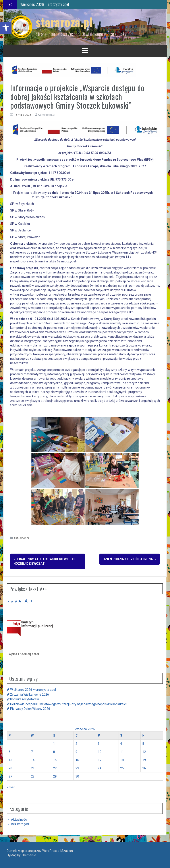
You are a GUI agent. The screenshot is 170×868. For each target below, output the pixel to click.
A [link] (16, 601)
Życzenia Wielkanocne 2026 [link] (30, 694)
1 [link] (54, 743)
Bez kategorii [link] (20, 824)
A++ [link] (29, 600)
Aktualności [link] (21, 538)
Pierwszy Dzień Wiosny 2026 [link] (30, 708)
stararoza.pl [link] (64, 22)
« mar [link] (11, 787)
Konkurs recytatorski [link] (24, 699)
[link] (6, 28)
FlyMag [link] (12, 855)
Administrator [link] (47, 115)
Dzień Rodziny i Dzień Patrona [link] (130, 559)
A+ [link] (21, 601)
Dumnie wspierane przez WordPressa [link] (33, 850)
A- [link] (12, 601)
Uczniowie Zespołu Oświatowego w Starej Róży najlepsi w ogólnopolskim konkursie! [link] (68, 703)
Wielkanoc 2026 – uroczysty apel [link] (45, 4)
